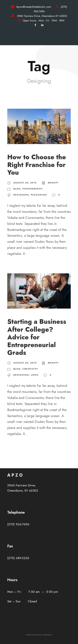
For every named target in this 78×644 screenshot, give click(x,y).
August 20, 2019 (25, 183)
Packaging (39, 195)
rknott (53, 183)
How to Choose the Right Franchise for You (37, 165)
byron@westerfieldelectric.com (34, 7)
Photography (33, 189)
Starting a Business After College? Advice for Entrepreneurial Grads (37, 337)
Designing (21, 195)
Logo (35, 375)
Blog (17, 189)
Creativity (30, 369)
